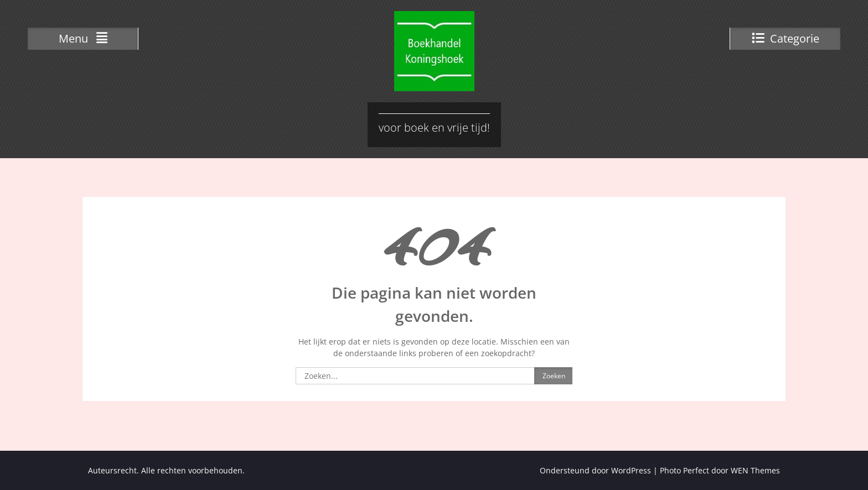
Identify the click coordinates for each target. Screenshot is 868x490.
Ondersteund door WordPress (595, 470)
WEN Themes (755, 470)
